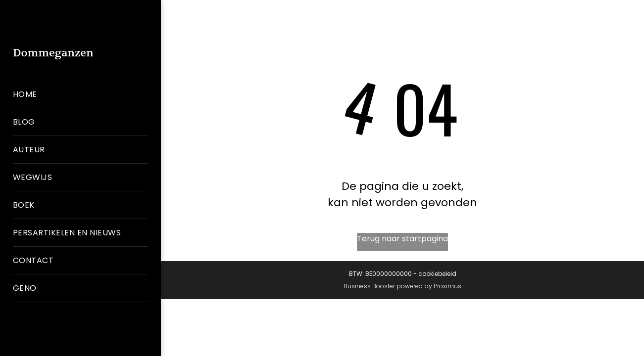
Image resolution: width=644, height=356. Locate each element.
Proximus (447, 286)
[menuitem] (80, 94)
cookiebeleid (437, 274)
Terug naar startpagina (402, 239)
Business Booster (369, 286)
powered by (414, 286)
